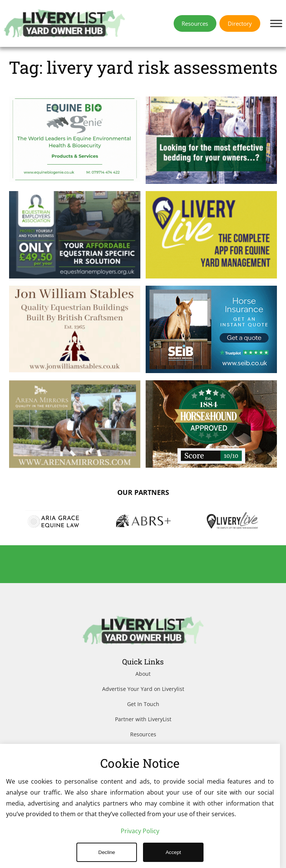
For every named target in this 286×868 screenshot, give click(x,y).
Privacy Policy (140, 831)
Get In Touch (143, 704)
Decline (107, 852)
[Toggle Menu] (276, 23)
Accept (173, 852)
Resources (143, 734)
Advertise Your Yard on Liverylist (143, 689)
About (143, 674)
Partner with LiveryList (143, 719)
